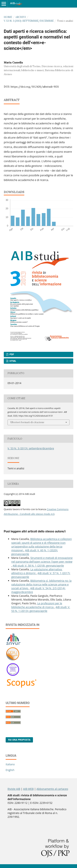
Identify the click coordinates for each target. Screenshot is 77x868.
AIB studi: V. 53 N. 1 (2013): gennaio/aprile (41, 609)
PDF (11, 354)
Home (8, 17)
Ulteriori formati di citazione (27, 422)
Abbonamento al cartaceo (52, 789)
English (10, 770)
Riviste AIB (14, 789)
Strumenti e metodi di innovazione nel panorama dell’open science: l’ (42, 560)
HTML (13, 361)
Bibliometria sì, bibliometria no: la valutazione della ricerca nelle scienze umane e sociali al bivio (41, 584)
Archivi (21, 17)
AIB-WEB (28, 789)
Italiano (10, 764)
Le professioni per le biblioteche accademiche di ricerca (37, 605)
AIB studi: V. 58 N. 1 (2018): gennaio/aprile (38, 566)
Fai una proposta (19, 740)
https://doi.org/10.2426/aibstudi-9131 (35, 87)
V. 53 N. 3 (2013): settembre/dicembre (29, 21)
